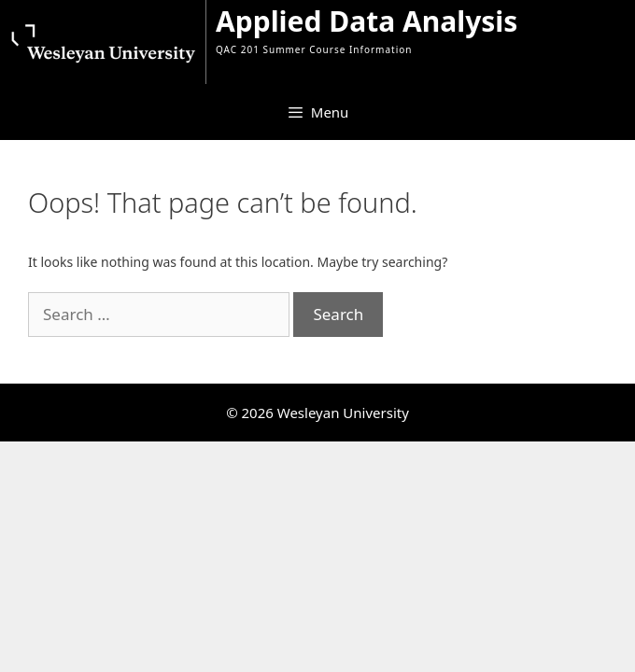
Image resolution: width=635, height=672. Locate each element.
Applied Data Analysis (367, 21)
